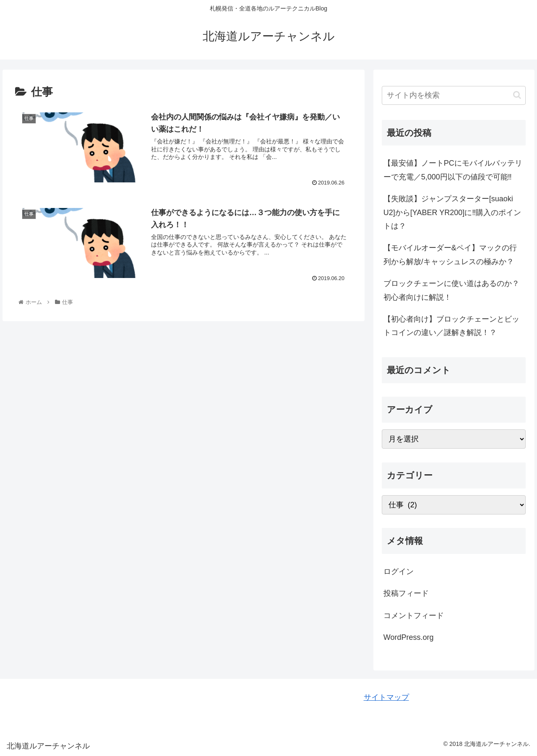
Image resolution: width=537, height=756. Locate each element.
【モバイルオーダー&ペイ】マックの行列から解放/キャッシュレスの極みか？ (450, 255)
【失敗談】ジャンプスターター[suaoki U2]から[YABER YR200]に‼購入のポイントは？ (452, 212)
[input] (454, 95)
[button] (517, 95)
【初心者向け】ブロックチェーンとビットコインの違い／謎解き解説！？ (451, 326)
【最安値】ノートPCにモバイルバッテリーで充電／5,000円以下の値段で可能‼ (453, 170)
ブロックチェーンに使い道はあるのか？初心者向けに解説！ (451, 290)
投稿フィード (406, 593)
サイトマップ (386, 697)
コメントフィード (414, 616)
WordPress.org (409, 637)
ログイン (399, 572)
